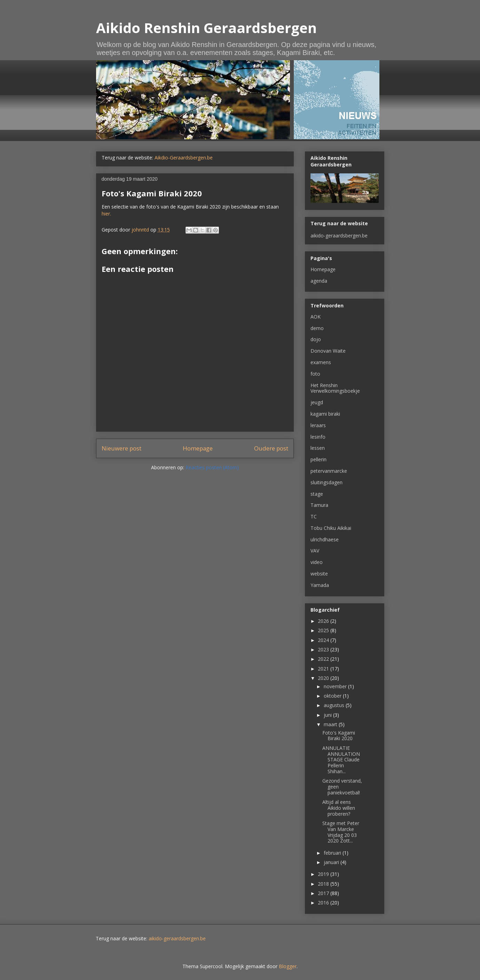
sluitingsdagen (326, 482)
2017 (324, 893)
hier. (106, 214)
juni (328, 715)
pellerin (318, 459)
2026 (324, 621)
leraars (318, 425)
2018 (324, 884)
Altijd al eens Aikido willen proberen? (339, 808)
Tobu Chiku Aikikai (331, 528)
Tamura (319, 505)
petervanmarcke (329, 471)
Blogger (288, 966)
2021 (324, 669)
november (336, 686)
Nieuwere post (121, 448)
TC (314, 516)
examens (321, 362)
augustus (335, 705)
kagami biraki (325, 414)
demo (317, 328)
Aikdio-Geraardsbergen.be (184, 158)
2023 (324, 649)
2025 (324, 630)
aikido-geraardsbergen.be (339, 236)
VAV (315, 551)
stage (317, 494)
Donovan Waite (328, 351)
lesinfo (318, 437)
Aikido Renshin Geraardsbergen (206, 28)
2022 (324, 659)
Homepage (198, 448)
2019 (324, 874)
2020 (324, 678)
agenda (319, 281)
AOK (316, 317)
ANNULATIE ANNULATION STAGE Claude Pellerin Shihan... (341, 760)
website (319, 574)
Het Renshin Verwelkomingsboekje (335, 388)
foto (315, 374)
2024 (324, 640)
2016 (324, 903)
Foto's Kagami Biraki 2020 (339, 736)
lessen (318, 448)
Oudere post (271, 448)
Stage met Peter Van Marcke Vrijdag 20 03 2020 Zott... (341, 832)
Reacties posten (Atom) (212, 467)
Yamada (320, 585)
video (317, 562)
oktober (333, 696)
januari (332, 862)
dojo (316, 339)
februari (333, 853)
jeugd (317, 402)
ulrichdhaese (325, 539)
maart (331, 724)
